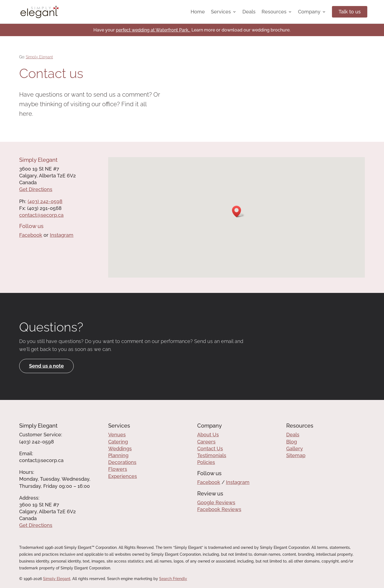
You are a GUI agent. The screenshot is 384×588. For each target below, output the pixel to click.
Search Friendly (173, 579)
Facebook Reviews (219, 509)
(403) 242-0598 (45, 201)
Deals (249, 12)
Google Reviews (216, 502)
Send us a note (46, 366)
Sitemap (296, 455)
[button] (238, 211)
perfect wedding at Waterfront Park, (153, 30)
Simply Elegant (39, 57)
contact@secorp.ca (41, 215)
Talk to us (350, 12)
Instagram (62, 235)
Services (221, 12)
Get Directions (36, 189)
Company (309, 12)
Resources (274, 12)
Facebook (31, 235)
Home (198, 12)
